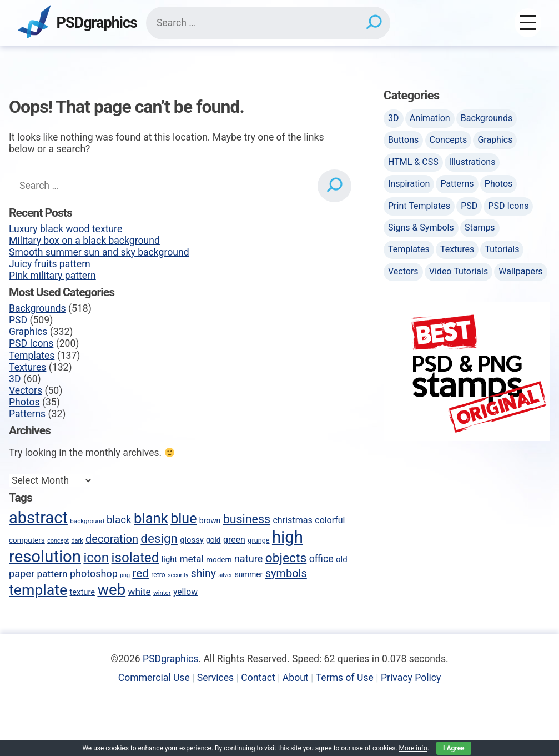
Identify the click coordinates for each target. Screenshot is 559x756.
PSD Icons (31, 343)
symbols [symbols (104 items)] (286, 573)
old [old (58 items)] (342, 559)
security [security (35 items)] (178, 575)
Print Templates (419, 206)
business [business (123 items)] (247, 519)
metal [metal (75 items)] (192, 559)
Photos (24, 402)
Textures (27, 367)
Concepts (449, 140)
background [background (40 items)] (87, 521)
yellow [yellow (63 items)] (185, 592)
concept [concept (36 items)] (58, 541)
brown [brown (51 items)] (210, 520)
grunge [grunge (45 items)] (258, 540)
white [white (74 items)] (140, 592)
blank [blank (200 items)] (151, 518)
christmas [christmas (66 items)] (293, 520)
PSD (18, 320)
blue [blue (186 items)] (183, 519)
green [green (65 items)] (234, 540)
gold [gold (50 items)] (213, 540)
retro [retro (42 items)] (158, 575)
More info (413, 748)
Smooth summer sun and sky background (99, 252)
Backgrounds (37, 308)
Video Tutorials (459, 271)
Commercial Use (154, 678)
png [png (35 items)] (125, 575)
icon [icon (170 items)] (96, 557)
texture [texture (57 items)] (83, 592)
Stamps (480, 227)
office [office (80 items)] (321, 559)
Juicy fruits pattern (50, 264)
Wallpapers (520, 271)
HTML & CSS (413, 162)
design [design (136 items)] (159, 538)
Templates (32, 356)
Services (215, 678)
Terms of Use (345, 678)
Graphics (28, 332)
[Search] (373, 23)
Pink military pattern (52, 276)
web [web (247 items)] (111, 590)
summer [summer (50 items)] (249, 574)
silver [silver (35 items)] (225, 575)
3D (15, 379)
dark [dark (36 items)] (77, 541)
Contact (258, 678)
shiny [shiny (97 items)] (203, 574)
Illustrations (472, 162)
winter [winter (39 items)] (162, 593)
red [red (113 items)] (140, 573)
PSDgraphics (97, 23)
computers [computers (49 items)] (27, 540)
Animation (430, 118)
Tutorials (502, 249)
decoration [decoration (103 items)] (112, 539)
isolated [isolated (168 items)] (135, 557)
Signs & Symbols (421, 227)
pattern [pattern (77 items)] (52, 574)
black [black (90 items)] (119, 520)
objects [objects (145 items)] (286, 558)
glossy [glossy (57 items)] (192, 540)
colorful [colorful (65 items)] (330, 520)
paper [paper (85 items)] (22, 574)
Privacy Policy (411, 678)
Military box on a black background (84, 241)
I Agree (454, 748)
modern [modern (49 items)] (219, 559)
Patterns (27, 414)
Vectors (26, 390)
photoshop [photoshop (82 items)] (94, 574)
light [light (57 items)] (169, 559)
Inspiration (409, 184)
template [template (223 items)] (38, 590)
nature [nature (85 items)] (248, 559)
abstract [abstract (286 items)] (38, 518)
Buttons (403, 140)
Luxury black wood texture (66, 229)
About (296, 678)
